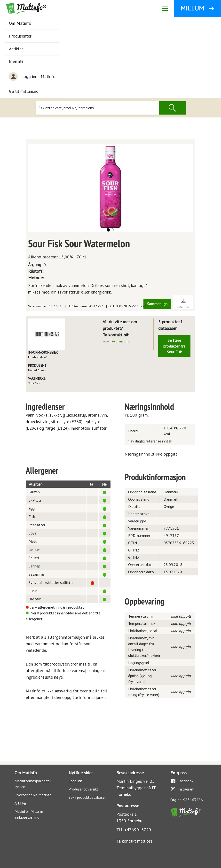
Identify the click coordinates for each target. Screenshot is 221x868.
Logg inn (75, 781)
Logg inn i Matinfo (32, 77)
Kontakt (16, 62)
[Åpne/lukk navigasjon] (165, 8)
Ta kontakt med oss (134, 841)
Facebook (182, 781)
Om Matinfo (20, 23)
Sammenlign (157, 304)
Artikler (16, 49)
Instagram (182, 789)
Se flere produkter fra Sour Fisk (174, 346)
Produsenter (20, 36)
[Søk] (97, 108)
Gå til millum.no (24, 91)
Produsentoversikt (83, 789)
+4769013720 (138, 830)
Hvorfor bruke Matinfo (33, 795)
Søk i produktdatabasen (88, 797)
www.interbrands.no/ (116, 341)
